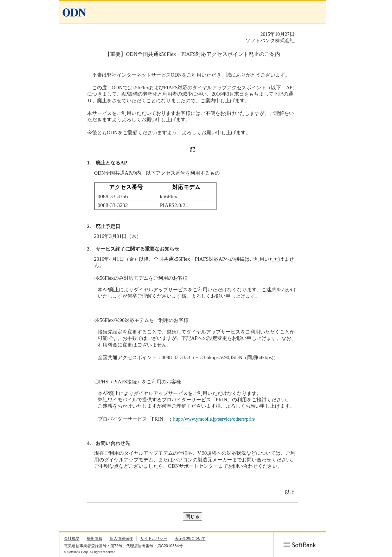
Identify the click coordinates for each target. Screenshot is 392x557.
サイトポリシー (154, 538)
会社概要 (72, 538)
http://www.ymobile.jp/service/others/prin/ (214, 419)
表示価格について (190, 538)
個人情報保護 (121, 538)
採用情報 (95, 538)
